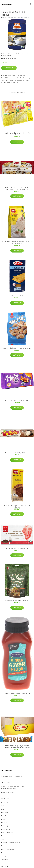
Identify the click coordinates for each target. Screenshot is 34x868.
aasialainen (5, 802)
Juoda (3, 809)
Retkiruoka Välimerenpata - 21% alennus (17, 601)
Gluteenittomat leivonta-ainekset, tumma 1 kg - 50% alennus (17, 242)
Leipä (3, 819)
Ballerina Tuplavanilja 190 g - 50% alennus (17, 453)
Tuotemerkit (13, 54)
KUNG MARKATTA (7, 56)
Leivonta (4, 822)
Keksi (27, 54)
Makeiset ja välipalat (8, 826)
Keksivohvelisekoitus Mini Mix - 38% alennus (17, 348)
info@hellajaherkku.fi (8, 792)
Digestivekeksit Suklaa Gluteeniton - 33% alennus (17, 506)
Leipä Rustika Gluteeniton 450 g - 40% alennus (17, 134)
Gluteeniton (21, 54)
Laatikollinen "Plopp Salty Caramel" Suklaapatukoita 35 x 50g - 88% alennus (17, 747)
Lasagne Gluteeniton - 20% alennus (17, 296)
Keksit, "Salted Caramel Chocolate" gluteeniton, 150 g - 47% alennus (17, 188)
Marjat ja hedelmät (7, 832)
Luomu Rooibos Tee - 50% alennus (17, 548)
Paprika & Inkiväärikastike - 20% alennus (17, 693)
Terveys (4, 856)
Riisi (3, 852)
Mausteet (4, 836)
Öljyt (3, 839)
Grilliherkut (5, 806)
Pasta (3, 846)
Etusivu (4, 18)
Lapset (4, 816)
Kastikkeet (5, 812)
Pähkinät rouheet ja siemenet (11, 842)
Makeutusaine (6, 829)
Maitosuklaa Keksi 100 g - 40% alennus (17, 400)
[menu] (31, 4)
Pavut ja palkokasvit (8, 849)
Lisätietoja (9, 68)
